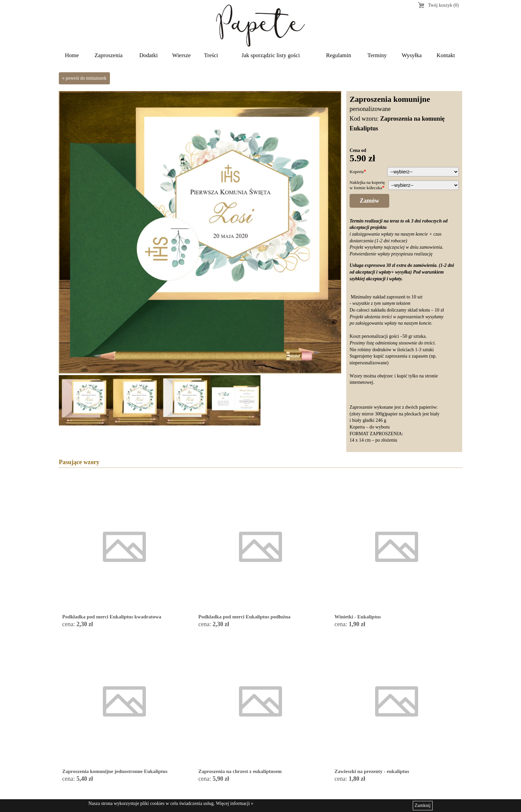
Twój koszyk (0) (443, 5)
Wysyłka (412, 55)
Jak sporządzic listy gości (271, 55)
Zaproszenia (108, 55)
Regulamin (339, 55)
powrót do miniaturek (86, 78)
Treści (211, 55)
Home (72, 55)
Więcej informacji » (234, 803)
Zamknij (423, 805)
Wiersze (181, 55)
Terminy (377, 55)
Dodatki (149, 55)
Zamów (369, 201)
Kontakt (446, 55)
